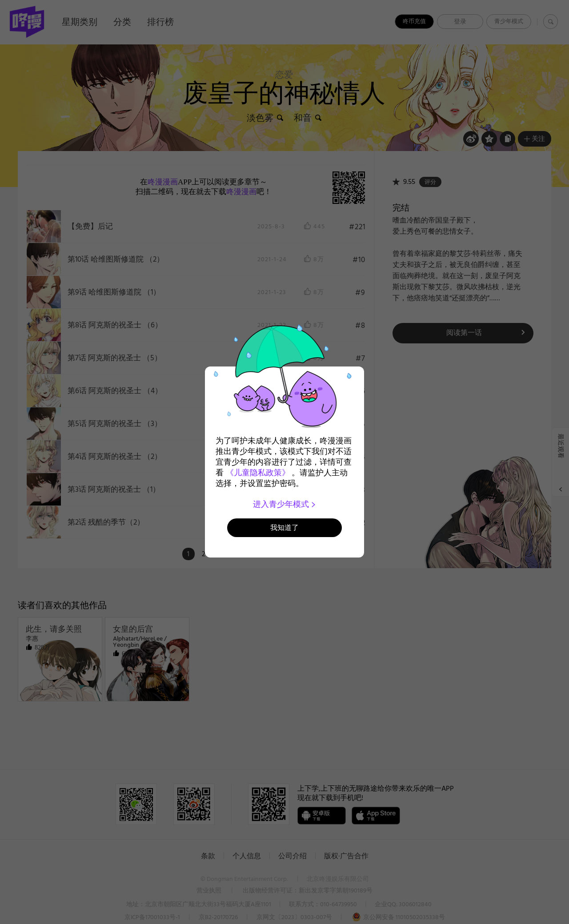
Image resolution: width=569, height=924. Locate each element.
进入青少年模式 (285, 504)
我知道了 (284, 528)
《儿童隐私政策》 (258, 473)
